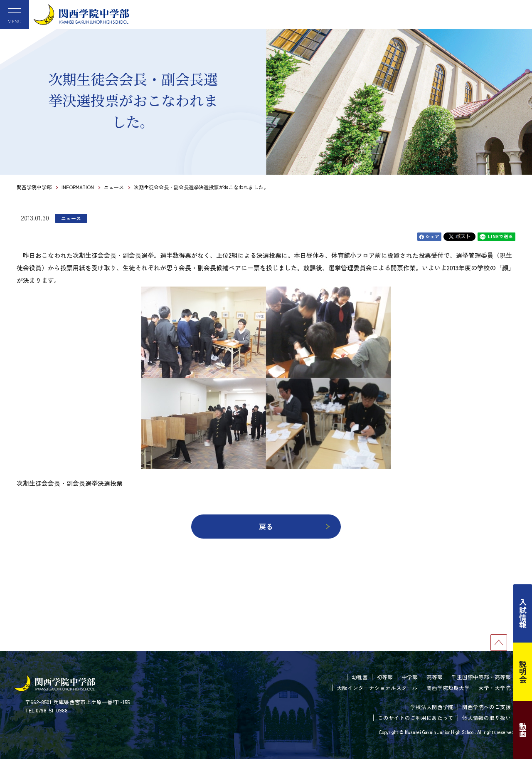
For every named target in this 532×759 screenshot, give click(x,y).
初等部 (385, 677)
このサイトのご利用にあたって (416, 718)
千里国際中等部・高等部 (481, 677)
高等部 (435, 677)
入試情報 (523, 613)
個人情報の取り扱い (486, 718)
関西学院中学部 (34, 187)
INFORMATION (78, 187)
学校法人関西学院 (432, 707)
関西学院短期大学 (448, 688)
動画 (523, 730)
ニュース (114, 187)
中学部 (410, 677)
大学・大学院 (495, 688)
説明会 (523, 672)
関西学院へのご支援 (486, 707)
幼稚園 (360, 677)
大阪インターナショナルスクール (377, 688)
